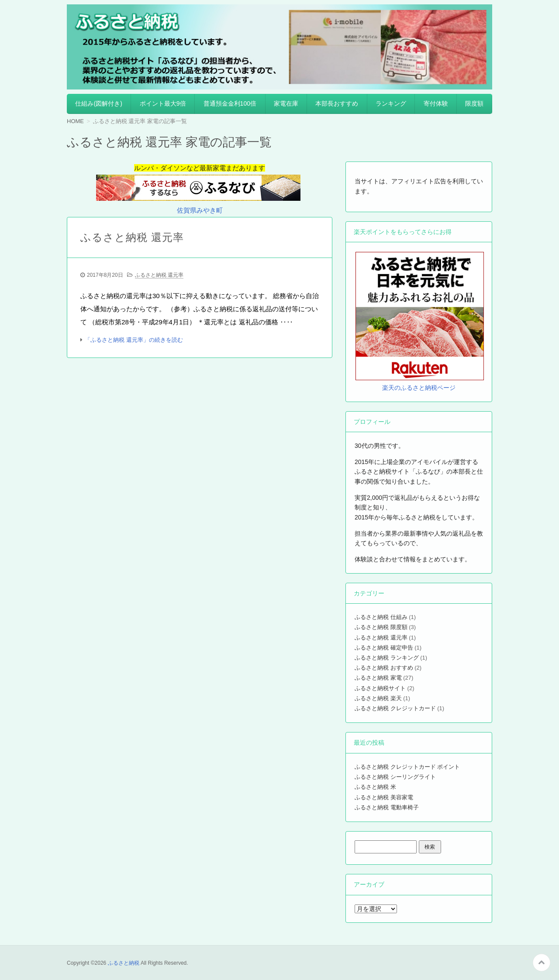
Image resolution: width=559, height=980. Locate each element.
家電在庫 (286, 103)
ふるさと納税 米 (375, 787)
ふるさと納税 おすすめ (384, 668)
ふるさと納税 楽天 (378, 698)
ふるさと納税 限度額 (381, 627)
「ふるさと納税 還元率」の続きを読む (134, 340)
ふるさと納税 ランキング (387, 658)
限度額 (474, 103)
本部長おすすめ (337, 103)
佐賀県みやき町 (200, 210)
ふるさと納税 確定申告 (384, 648)
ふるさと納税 (124, 963)
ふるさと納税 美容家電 (384, 797)
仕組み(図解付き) (98, 103)
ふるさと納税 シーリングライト (395, 777)
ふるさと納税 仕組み (381, 617)
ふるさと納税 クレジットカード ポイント (407, 767)
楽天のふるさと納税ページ (419, 388)
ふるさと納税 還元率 (132, 237)
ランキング (391, 103)
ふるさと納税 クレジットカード (395, 708)
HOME (75, 121)
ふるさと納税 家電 (378, 678)
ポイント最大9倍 (163, 103)
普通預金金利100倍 (230, 103)
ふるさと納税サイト (380, 688)
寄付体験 (436, 103)
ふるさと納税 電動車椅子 (387, 807)
